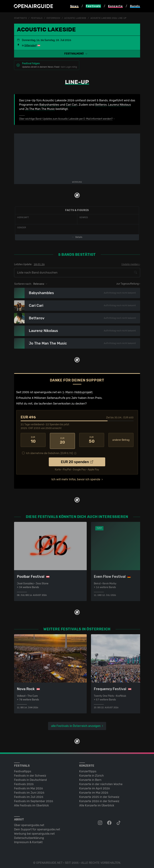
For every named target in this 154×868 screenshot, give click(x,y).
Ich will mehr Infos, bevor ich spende (76, 477)
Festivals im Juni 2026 (29, 791)
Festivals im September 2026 (34, 799)
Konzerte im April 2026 (95, 786)
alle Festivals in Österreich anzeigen (76, 724)
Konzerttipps (88, 769)
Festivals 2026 (24, 782)
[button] (77, 54)
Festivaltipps (23, 769)
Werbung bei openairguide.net (34, 832)
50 (92, 440)
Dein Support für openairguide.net (37, 827)
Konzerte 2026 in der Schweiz (99, 799)
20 (62, 440)
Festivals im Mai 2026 (28, 786)
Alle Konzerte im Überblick (97, 803)
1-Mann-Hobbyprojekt (77, 392)
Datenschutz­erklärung (29, 836)
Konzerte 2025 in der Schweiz (99, 795)
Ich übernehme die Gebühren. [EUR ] (49, 451)
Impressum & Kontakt (28, 840)
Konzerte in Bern (90, 778)
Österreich (53, 18)
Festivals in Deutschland (30, 778)
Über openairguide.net (29, 823)
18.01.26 (39, 264)
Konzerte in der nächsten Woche (101, 782)
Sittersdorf (30, 46)
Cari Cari (72, 105)
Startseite (21, 18)
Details (77, 237)
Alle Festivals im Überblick (31, 803)
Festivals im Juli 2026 (29, 795)
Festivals (37, 18)
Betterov (101, 105)
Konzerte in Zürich (92, 774)
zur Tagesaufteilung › (128, 284)
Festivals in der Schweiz (30, 774)
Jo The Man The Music (40, 109)
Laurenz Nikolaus (119, 105)
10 (33, 440)
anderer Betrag (121, 440)
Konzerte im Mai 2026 (94, 791)
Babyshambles (49, 105)
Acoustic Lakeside (75, 18)
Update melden (130, 264)
